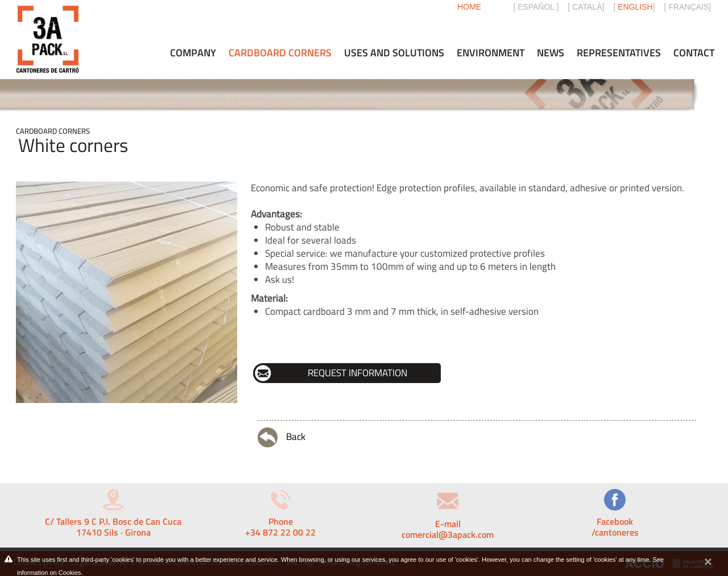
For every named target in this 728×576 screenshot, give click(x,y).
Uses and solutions (394, 53)
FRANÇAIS (688, 7)
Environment (491, 53)
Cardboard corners (53, 131)
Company (193, 53)
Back (282, 437)
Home (469, 7)
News (551, 53)
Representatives (619, 53)
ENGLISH (635, 7)
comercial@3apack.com (448, 534)
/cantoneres (615, 532)
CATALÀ (587, 7)
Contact (694, 53)
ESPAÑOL (536, 7)
